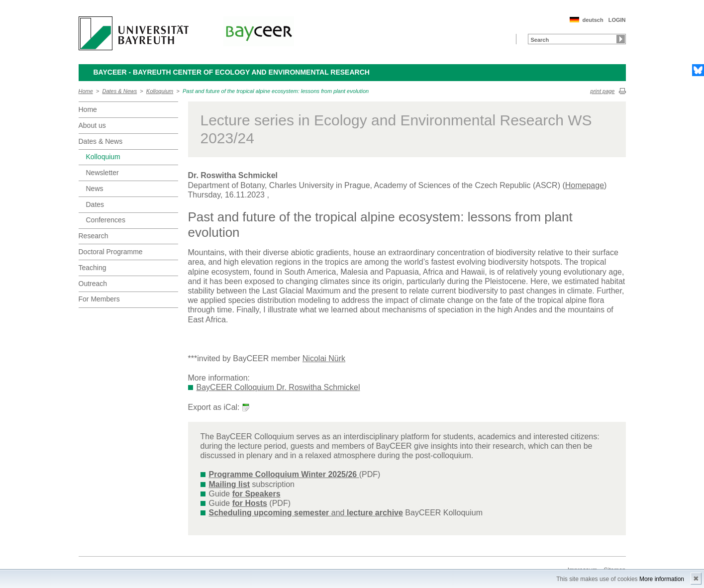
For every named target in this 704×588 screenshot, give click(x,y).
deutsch (593, 20)
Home (86, 91)
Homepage (585, 185)
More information (662, 579)
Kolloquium (160, 91)
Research (94, 236)
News (95, 189)
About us (92, 125)
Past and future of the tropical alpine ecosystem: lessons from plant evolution (276, 91)
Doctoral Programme (111, 252)
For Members (99, 299)
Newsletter (102, 173)
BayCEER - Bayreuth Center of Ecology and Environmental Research (232, 72)
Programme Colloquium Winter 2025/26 (284, 474)
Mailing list (230, 484)
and (306, 513)
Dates (95, 204)
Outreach (93, 284)
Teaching (93, 268)
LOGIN (617, 20)
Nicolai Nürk (324, 358)
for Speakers (256, 494)
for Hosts (250, 503)
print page (603, 91)
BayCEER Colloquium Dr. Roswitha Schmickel (278, 387)
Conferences (106, 220)
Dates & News (120, 91)
